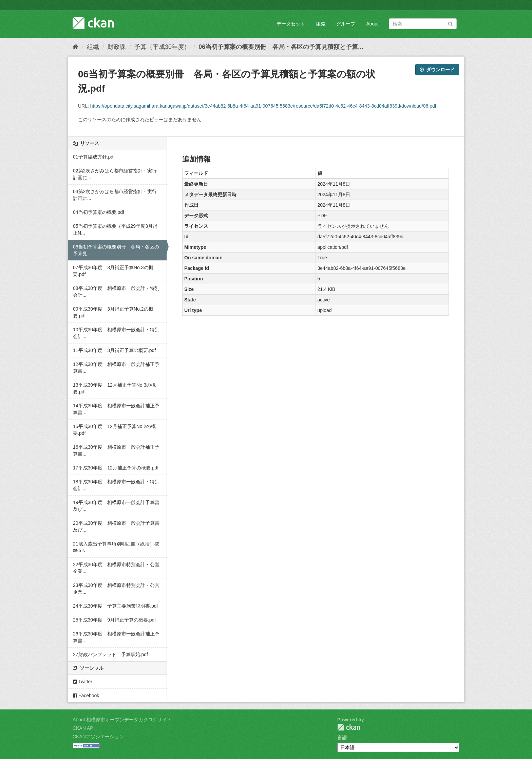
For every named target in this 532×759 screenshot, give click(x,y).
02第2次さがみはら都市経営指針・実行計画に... (115, 174)
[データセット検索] (423, 24)
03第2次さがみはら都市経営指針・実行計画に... (115, 195)
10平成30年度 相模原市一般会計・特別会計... (116, 333)
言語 (342, 738)
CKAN (349, 727)
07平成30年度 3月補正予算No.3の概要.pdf (113, 271)
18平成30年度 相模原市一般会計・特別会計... (116, 485)
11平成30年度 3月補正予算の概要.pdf (114, 350)
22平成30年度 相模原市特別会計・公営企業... (116, 568)
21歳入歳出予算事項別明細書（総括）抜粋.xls (116, 547)
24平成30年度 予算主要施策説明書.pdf (116, 606)
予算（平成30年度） (162, 47)
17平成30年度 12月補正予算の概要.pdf (116, 468)
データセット (291, 24)
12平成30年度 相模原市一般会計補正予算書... (116, 368)
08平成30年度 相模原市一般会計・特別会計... (116, 292)
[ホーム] (75, 47)
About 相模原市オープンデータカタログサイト (122, 720)
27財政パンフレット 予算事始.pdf (110, 654)
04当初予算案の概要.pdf (99, 212)
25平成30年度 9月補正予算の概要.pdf (114, 620)
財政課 (117, 47)
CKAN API (84, 728)
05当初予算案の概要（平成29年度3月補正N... (115, 229)
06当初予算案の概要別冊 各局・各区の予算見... (116, 250)
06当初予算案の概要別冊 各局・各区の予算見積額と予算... (281, 47)
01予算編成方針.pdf (94, 157)
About (372, 24)
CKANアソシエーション (98, 737)
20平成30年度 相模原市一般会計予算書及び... (116, 526)
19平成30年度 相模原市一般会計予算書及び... (116, 506)
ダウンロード (437, 70)
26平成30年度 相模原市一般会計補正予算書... (116, 637)
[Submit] (450, 23)
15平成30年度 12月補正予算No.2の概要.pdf (114, 430)
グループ (346, 24)
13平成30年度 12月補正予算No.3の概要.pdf (114, 388)
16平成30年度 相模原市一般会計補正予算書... (116, 450)
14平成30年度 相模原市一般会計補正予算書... (116, 409)
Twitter (83, 682)
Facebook (86, 696)
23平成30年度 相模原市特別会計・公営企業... (116, 589)
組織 (321, 24)
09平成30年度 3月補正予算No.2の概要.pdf (113, 312)
